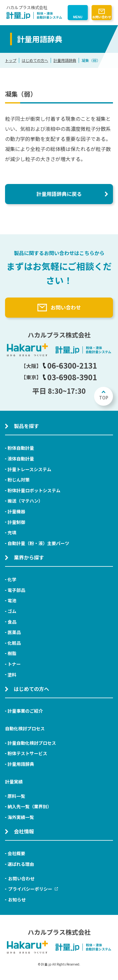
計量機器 (16, 511)
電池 (12, 600)
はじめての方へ (35, 60)
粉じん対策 (19, 480)
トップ (11, 60)
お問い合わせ (102, 17)
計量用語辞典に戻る (59, 194)
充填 (12, 532)
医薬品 (14, 632)
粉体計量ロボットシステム (34, 490)
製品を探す (26, 426)
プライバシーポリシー (33, 889)
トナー (14, 664)
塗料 (12, 675)
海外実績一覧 (21, 817)
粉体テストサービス (27, 753)
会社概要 (16, 853)
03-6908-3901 (70, 377)
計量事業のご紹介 (25, 711)
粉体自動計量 (21, 448)
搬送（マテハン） (25, 501)
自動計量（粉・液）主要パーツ (38, 543)
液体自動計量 (21, 459)
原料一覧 (16, 796)
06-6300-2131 (70, 365)
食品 (12, 622)
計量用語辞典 (65, 60)
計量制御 (16, 522)
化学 (12, 579)
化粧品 (14, 643)
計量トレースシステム (29, 469)
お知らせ (17, 899)
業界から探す (29, 557)
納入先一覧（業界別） (30, 806)
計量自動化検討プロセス (32, 743)
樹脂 (12, 653)
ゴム (12, 611)
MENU (78, 17)
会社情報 (24, 831)
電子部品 (16, 590)
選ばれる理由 (21, 864)
